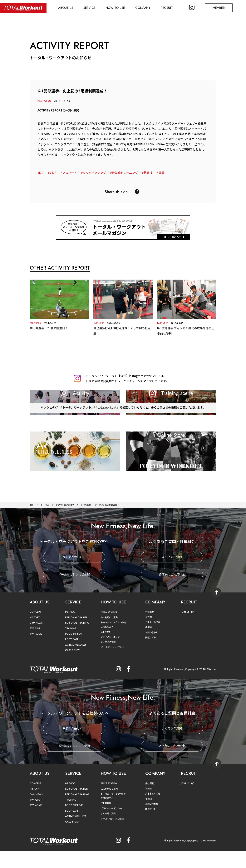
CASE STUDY (72, 667)
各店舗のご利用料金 (172, 592)
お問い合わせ (152, 650)
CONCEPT (36, 629)
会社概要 (150, 629)
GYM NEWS (37, 640)
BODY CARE (72, 656)
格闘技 (148, 172)
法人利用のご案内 (110, 635)
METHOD (70, 629)
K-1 (42, 172)
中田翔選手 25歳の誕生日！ (49, 328)
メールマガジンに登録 (113, 664)
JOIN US (187, 629)
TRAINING (71, 646)
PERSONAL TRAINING (78, 640)
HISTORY (35, 635)
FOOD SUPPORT (75, 651)
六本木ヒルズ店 (153, 639)
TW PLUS (35, 646)
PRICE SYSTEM (109, 629)
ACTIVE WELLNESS (76, 662)
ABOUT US (66, 8)
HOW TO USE (116, 8)
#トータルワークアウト (76, 444)
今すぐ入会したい (74, 574)
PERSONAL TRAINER (77, 635)
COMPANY (143, 8)
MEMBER (220, 8)
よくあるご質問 (172, 574)
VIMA (53, 172)
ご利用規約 (106, 649)
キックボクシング (94, 172)
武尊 (161, 172)
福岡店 (149, 644)
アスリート (70, 172)
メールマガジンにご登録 (74, 592)
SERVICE (90, 8)
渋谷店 (149, 634)
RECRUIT (167, 8)
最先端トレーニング (125, 172)
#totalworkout (106, 444)
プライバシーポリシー (112, 654)
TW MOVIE (36, 651)
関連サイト (151, 655)
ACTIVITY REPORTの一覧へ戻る (59, 110)
